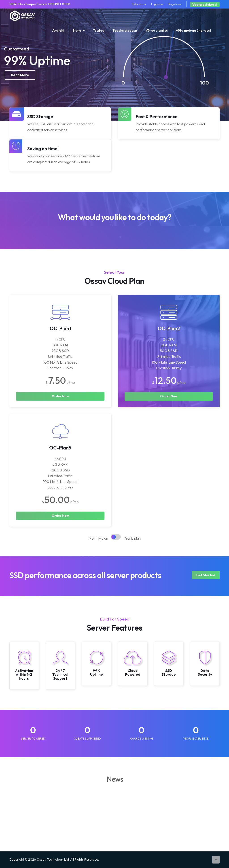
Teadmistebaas (125, 30)
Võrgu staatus (157, 30)
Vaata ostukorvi (205, 4)
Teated (99, 30)
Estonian (139, 4)
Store (79, 30)
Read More (20, 90)
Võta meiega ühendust (193, 30)
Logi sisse (157, 4)
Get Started (206, 575)
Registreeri (175, 4)
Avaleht (58, 30)
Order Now (60, 396)
